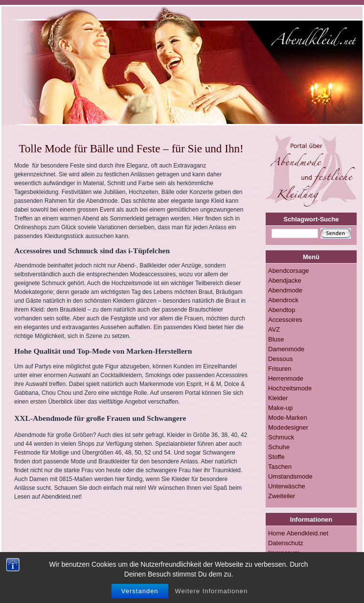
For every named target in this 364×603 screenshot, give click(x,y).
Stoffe (276, 457)
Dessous (280, 359)
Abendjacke (285, 280)
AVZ (274, 329)
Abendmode (285, 290)
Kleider (278, 398)
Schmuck (281, 437)
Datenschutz (286, 543)
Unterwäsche (287, 486)
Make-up (280, 408)
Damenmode (286, 349)
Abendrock (283, 300)
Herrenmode (286, 378)
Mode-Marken (288, 418)
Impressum (284, 553)
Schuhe (279, 447)
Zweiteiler (282, 496)
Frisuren (280, 369)
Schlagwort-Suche (311, 219)
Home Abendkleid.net (298, 533)
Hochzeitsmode (290, 388)
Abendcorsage (289, 271)
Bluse (276, 339)
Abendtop (282, 310)
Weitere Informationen (212, 597)
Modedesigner (288, 427)
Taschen (280, 467)
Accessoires (285, 320)
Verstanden (140, 597)
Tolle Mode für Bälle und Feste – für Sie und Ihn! (131, 148)
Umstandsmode (290, 476)
